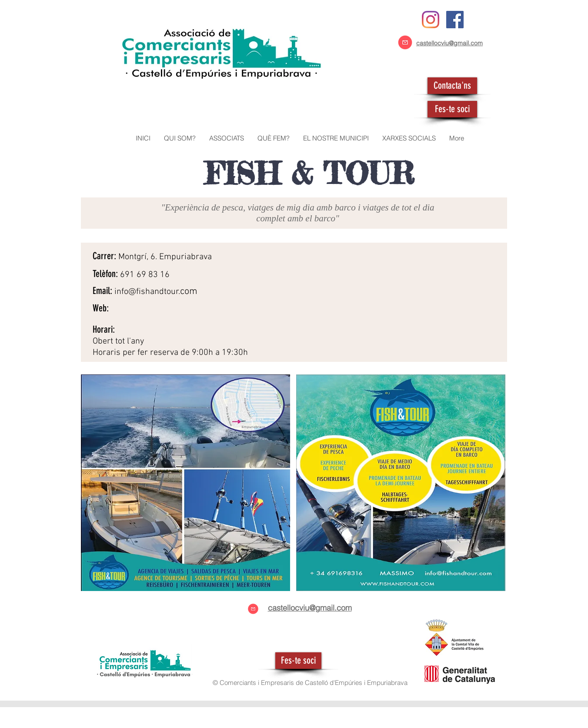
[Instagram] (431, 20)
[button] (226, 138)
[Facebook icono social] (455, 20)
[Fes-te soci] (452, 109)
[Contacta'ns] (452, 86)
